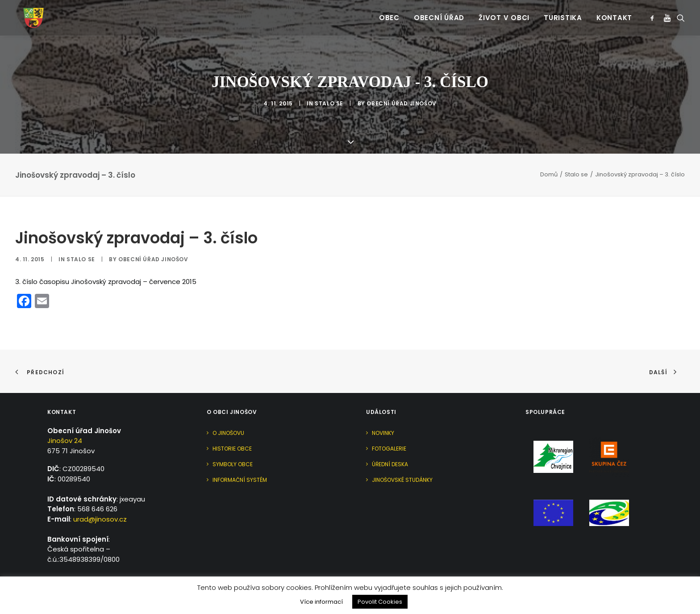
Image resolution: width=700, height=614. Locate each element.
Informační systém (240, 460)
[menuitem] (389, 13)
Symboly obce (233, 445)
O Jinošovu (228, 413)
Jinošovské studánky (402, 460)
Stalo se (329, 94)
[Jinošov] (26, 13)
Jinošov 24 (65, 421)
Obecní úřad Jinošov (401, 94)
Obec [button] (389, 14)
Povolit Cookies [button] (380, 602)
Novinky (383, 413)
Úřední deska (390, 445)
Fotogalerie (389, 429)
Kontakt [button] (614, 14)
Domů (549, 155)
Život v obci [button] (504, 14)
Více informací (321, 602)
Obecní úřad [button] (439, 14)
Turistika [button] (563, 14)
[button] (654, 13)
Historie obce (232, 429)
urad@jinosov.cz (100, 499)
